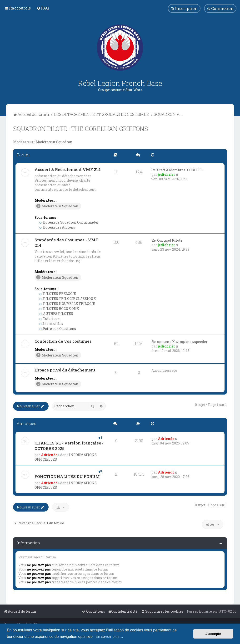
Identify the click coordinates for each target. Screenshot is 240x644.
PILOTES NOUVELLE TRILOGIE (67, 304)
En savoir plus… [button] (109, 637)
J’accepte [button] (213, 634)
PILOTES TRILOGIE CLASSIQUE (67, 299)
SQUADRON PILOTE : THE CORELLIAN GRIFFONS (80, 129)
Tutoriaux (49, 319)
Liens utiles (51, 324)
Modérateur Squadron (54, 142)
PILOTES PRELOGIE (58, 294)
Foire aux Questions (58, 329)
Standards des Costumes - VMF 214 (66, 243)
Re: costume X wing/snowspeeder (180, 342)
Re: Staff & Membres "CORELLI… (178, 170)
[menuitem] (43, 8)
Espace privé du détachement (65, 370)
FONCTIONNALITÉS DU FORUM (67, 476)
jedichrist (166, 174)
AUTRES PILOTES (56, 314)
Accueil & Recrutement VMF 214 (68, 169)
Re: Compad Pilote (167, 240)
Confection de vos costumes (63, 341)
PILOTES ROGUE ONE (59, 309)
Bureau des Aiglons (57, 227)
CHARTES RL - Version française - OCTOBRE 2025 (69, 446)
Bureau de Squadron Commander (69, 222)
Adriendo (49, 455)
